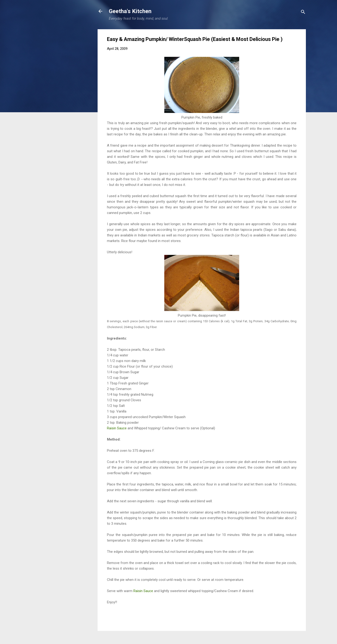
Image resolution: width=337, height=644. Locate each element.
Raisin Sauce (117, 428)
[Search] (303, 13)
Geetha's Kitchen (130, 11)
